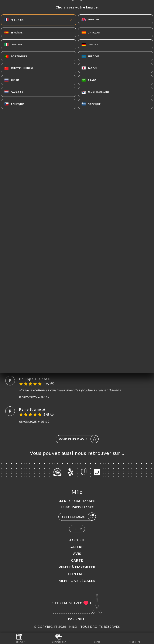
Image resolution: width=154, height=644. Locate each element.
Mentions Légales (77, 581)
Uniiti (81, 619)
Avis (77, 553)
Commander (59, 638)
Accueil (77, 540)
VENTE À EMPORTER (77, 567)
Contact (77, 574)
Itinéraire (134, 638)
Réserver (19, 638)
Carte (77, 560)
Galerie (77, 547)
